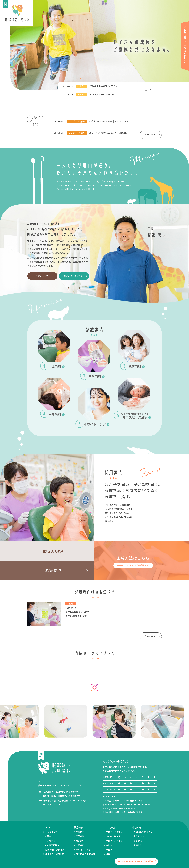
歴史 (49, 837)
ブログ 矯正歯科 (114, 837)
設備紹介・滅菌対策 (73, 276)
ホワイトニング (83, 851)
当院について (42, 276)
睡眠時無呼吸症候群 (85, 855)
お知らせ (110, 846)
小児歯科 (80, 833)
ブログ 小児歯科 (114, 842)
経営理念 (51, 842)
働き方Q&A (139, 837)
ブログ (109, 851)
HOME (48, 828)
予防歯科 (80, 837)
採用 (108, 855)
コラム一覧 (110, 828)
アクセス (79, 786)
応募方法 (138, 846)
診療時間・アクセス (55, 851)
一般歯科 (80, 846)
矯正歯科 (80, 842)
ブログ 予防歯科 (114, 833)
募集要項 (138, 842)
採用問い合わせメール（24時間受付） (139, 862)
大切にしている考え (143, 833)
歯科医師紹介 (53, 846)
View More (150, 90)
